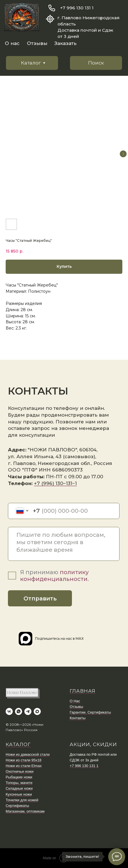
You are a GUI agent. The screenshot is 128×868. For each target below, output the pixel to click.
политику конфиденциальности (54, 576)
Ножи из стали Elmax (24, 766)
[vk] (9, 711)
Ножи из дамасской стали (28, 754)
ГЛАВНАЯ (83, 691)
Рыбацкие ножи (19, 777)
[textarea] (64, 544)
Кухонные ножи (19, 794)
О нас (12, 43)
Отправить (40, 598)
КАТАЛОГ (18, 744)
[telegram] (28, 711)
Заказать (65, 43)
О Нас (75, 701)
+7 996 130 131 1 (77, 8)
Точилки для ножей (22, 800)
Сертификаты (17, 806)
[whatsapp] (19, 711)
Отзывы (37, 43)
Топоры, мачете (19, 783)
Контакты (78, 718)
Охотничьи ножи (20, 771)
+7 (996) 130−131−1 (55, 483)
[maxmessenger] (37, 711)
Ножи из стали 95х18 (24, 760)
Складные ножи (19, 788)
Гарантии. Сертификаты (90, 712)
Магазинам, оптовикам (25, 811)
